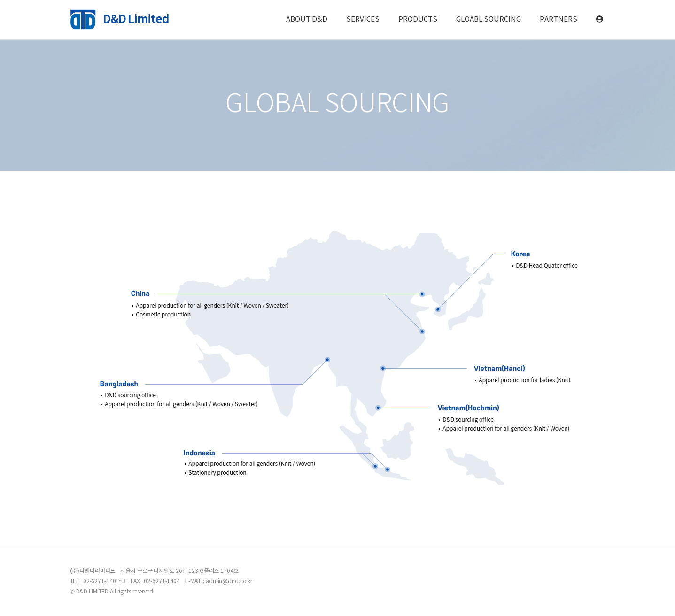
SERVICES (363, 19)
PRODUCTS (418, 19)
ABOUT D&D (307, 19)
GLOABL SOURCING (489, 19)
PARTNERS (559, 19)
